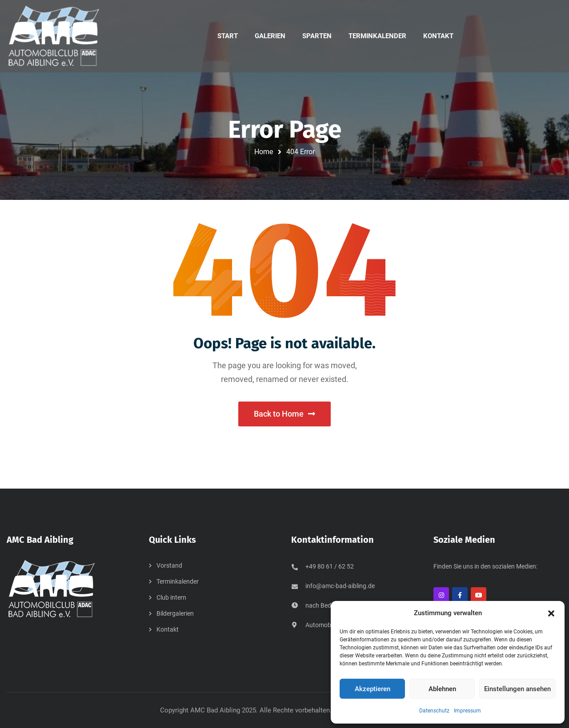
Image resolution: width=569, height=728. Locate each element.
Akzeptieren (373, 689)
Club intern (171, 597)
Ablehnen (442, 689)
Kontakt (168, 629)
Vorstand (169, 565)
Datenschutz (434, 711)
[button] (551, 613)
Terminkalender (178, 581)
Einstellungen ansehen (517, 689)
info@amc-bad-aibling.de (340, 586)
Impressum (467, 711)
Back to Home (284, 414)
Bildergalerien (175, 613)
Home (264, 152)
